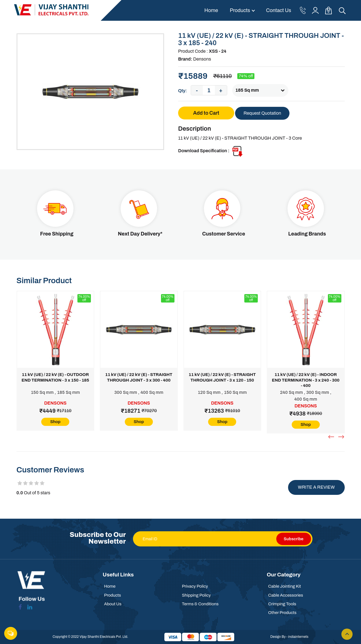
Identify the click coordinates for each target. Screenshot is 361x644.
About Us (113, 604)
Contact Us (279, 10)
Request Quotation (262, 113)
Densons (202, 59)
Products (240, 10)
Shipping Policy (196, 595)
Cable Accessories (286, 595)
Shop (55, 422)
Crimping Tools (282, 604)
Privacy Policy (195, 586)
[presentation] (332, 437)
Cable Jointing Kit (285, 586)
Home (211, 10)
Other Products (282, 613)
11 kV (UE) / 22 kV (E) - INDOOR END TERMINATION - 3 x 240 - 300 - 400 (306, 380)
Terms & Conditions (200, 604)
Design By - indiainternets (289, 637)
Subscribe (293, 539)
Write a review (316, 487)
